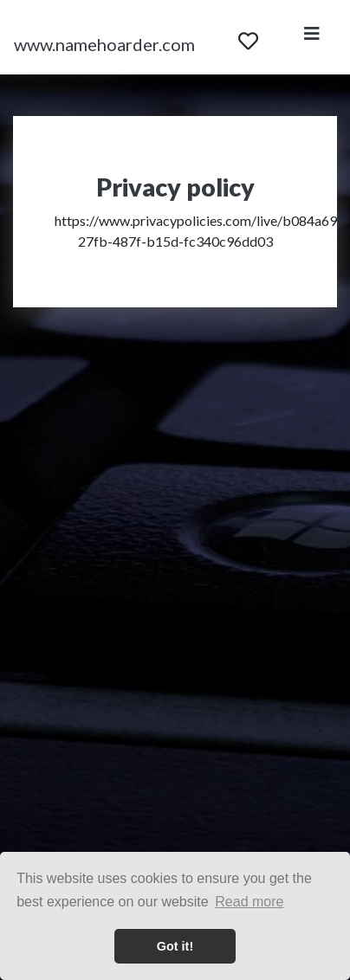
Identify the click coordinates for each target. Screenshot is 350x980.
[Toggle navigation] (312, 37)
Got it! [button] (175, 946)
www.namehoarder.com (104, 44)
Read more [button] (249, 902)
